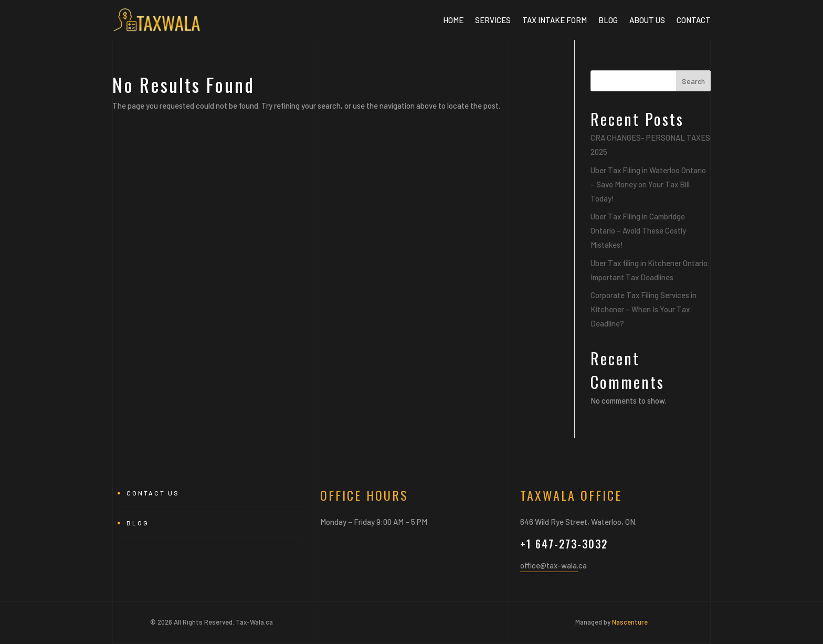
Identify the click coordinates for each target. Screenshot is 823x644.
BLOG (608, 20)
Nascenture (630, 622)
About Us (647, 20)
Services (493, 20)
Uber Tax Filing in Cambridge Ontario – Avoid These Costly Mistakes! (638, 230)
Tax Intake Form (555, 20)
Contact (694, 20)
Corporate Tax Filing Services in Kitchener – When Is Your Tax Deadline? (643, 309)
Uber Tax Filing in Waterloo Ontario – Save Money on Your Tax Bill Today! (648, 184)
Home (453, 20)
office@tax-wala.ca (553, 565)
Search (693, 81)
